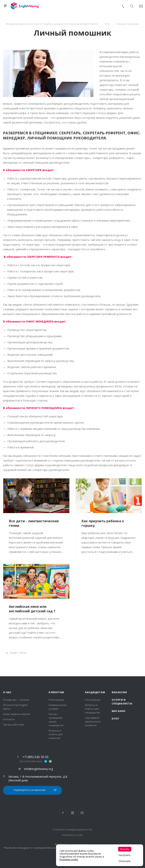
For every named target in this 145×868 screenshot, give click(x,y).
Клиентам (56, 692)
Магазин (119, 711)
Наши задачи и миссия (17, 714)
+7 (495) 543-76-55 (35, 757)
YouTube (82, 813)
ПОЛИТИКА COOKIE (72, 835)
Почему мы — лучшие (16, 700)
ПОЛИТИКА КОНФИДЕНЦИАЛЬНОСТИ (72, 830)
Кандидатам (95, 692)
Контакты (9, 719)
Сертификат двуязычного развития (93, 721)
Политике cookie (69, 859)
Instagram (72, 813)
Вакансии (119, 692)
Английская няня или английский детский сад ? (32, 609)
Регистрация (56, 700)
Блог (116, 718)
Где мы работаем (13, 724)
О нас (7, 692)
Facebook (63, 813)
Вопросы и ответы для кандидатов (92, 709)
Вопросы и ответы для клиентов (56, 734)
